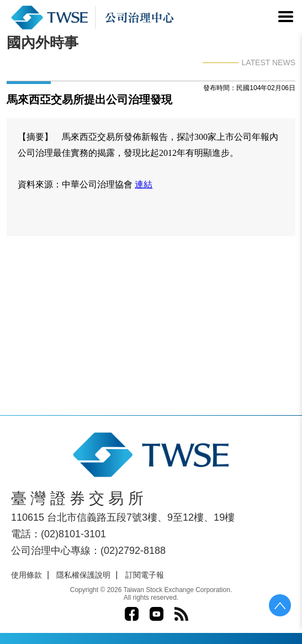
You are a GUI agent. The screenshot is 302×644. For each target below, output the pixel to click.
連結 (144, 184)
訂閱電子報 (145, 575)
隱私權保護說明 (83, 575)
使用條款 (27, 575)
